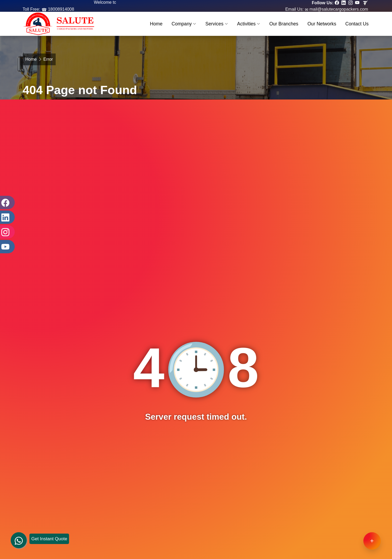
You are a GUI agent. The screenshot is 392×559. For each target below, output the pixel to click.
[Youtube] (7, 247)
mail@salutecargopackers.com (338, 9)
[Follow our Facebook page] (338, 3)
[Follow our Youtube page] (358, 3)
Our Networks (322, 24)
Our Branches (284, 24)
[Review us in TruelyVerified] (366, 3)
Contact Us (357, 24)
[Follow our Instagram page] (351, 3)
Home (156, 24)
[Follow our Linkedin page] (344, 3)
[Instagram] (7, 232)
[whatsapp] (19, 535)
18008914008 (60, 9)
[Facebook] (7, 202)
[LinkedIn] (7, 217)
